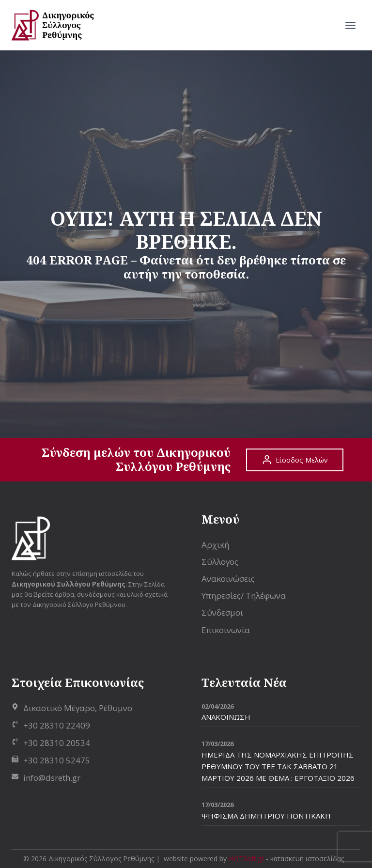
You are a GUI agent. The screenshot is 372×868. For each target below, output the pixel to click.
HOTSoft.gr (246, 859)
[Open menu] (350, 25)
